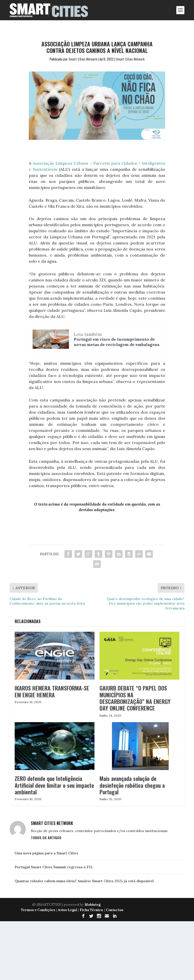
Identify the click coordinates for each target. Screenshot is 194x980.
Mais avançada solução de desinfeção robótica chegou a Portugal (132, 785)
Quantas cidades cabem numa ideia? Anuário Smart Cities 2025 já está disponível (84, 881)
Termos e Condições (38, 910)
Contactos (115, 910)
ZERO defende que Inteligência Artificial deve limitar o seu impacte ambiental (54, 785)
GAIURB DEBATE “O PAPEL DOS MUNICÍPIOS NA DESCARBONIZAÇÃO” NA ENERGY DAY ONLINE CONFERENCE (135, 698)
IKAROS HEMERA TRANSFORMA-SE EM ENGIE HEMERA (52, 691)
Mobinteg (93, 905)
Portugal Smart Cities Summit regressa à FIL (54, 867)
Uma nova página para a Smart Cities (46, 853)
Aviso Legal (67, 910)
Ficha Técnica (91, 910)
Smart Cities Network (83, 59)
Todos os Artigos (46, 838)
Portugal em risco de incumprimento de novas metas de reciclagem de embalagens (117, 342)
